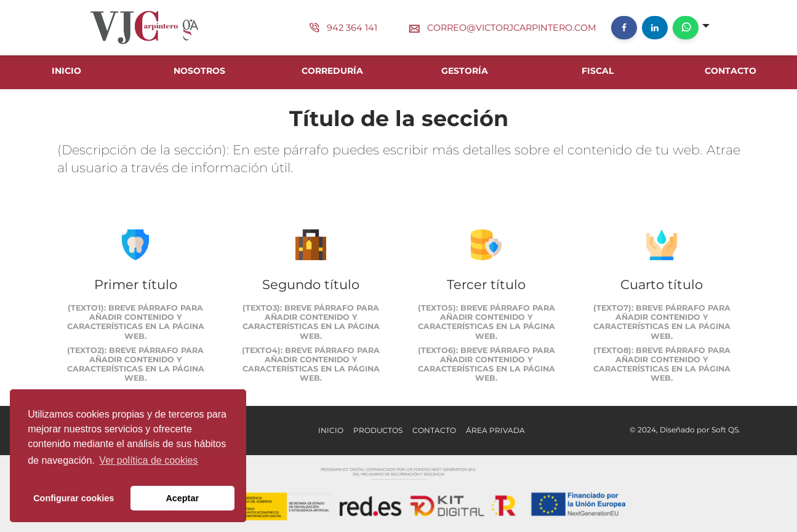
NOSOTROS (199, 71)
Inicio (331, 430)
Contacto (434, 430)
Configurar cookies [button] (74, 498)
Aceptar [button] (182, 498)
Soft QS (725, 430)
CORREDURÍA (332, 71)
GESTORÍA (465, 71)
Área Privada (495, 430)
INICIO (66, 71)
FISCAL (598, 71)
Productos (378, 430)
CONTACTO (731, 71)
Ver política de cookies (148, 460)
